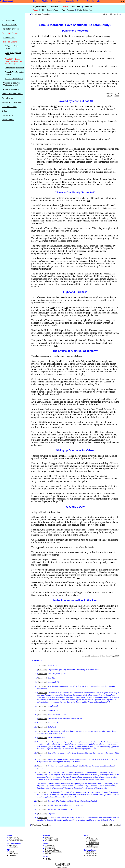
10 (70, 238)
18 (101, 435)
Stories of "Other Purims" (12, 102)
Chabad (88, 837)
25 (80, 606)
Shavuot (88, 6)
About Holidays (50, 848)
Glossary (48, 853)
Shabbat (46, 1)
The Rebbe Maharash (93, 842)
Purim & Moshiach (11, 89)
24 (52, 606)
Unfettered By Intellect (14, 68)
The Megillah (7, 115)
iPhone (11, 852)
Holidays (37, 1)
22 (99, 572)
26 (105, 641)
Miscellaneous (8, 120)
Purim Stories (7, 98)
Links (98, 1)
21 (61, 560)
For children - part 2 (52, 841)
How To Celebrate (9, 25)
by (48, 859)
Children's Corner (9, 107)
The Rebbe (89, 845)
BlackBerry (14, 856)
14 (48, 313)
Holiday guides (50, 847)
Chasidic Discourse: (12, 84)
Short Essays (9, 38)
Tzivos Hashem (92, 856)
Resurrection (49, 837)
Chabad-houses (57, 1)
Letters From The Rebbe (12, 94)
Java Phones (13, 853)
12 (52, 308)
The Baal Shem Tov (92, 839)
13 (66, 308)
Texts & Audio (16, 839)
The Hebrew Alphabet (52, 850)
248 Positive (13, 845)
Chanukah (54, 6)
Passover (76, 6)
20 (61, 501)
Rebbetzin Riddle (91, 853)
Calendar (90, 1)
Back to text (42, 665)
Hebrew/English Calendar (53, 852)
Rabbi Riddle (90, 852)
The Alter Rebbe (91, 841)
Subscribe (81, 1)
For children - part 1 (52, 839)
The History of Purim (10, 29)
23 (78, 577)
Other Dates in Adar (50, 10)
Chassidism (70, 1)
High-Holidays (40, 6)
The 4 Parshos (68, 10)
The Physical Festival (14, 79)
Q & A (4, 111)
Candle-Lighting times (16, 841)
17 (97, 432)
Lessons (14, 837)
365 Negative (13, 847)
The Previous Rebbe (92, 844)
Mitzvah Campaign (92, 847)
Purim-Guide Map (85, 10)
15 (55, 330)
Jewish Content (6, 1)
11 (81, 254)
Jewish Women (50, 845)
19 (55, 476)
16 (56, 346)
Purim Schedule (8, 20)
